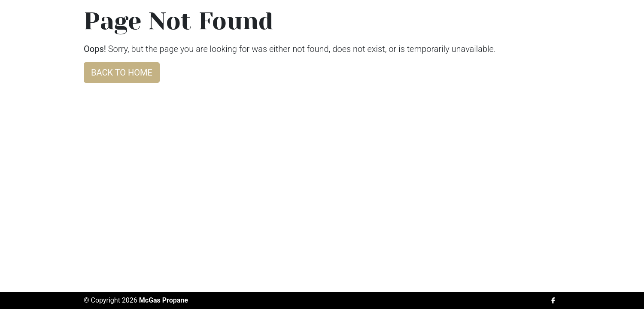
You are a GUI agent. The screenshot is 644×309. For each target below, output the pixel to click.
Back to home (122, 73)
